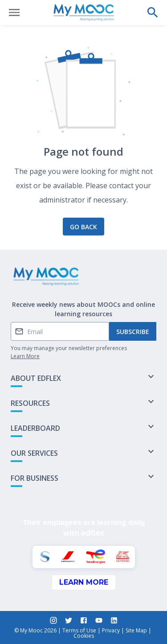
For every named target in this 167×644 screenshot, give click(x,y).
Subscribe (133, 332)
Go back (83, 227)
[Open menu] (14, 12)
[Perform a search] (153, 12)
